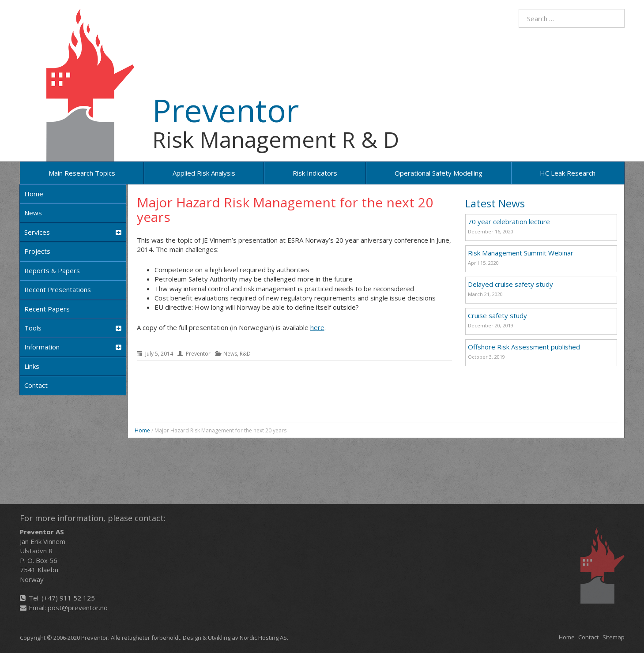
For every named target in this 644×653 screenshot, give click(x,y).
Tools (73, 328)
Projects (37, 251)
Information (73, 347)
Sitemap (614, 637)
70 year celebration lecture (509, 221)
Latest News (495, 203)
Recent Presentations (58, 289)
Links (32, 366)
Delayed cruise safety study (510, 284)
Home (34, 194)
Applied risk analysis (204, 173)
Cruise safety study (497, 315)
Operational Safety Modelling (439, 173)
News (33, 213)
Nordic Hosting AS (263, 638)
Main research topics (82, 173)
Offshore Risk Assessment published (524, 347)
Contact (36, 385)
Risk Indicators (315, 173)
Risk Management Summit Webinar (521, 253)
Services (73, 232)
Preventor (226, 110)
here (317, 327)
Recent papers (47, 309)
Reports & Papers (52, 270)
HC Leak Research (568, 173)
